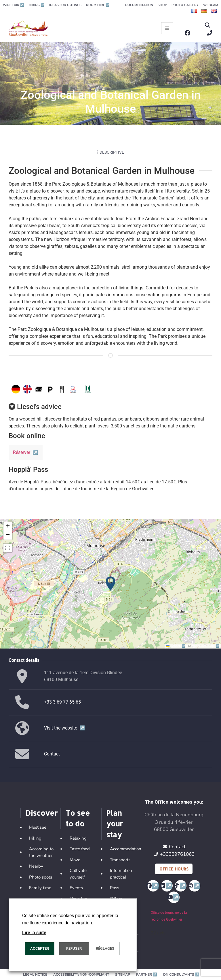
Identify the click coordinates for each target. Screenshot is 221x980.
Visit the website (65, 728)
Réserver (26, 452)
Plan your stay (115, 824)
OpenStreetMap (206, 646)
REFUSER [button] (74, 948)
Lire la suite (34, 933)
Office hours (174, 869)
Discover (41, 813)
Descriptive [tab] (110, 152)
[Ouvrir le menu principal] (167, 28)
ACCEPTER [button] (40, 948)
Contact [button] (52, 754)
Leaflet (176, 646)
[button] (208, 26)
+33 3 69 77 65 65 (62, 702)
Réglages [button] (105, 948)
